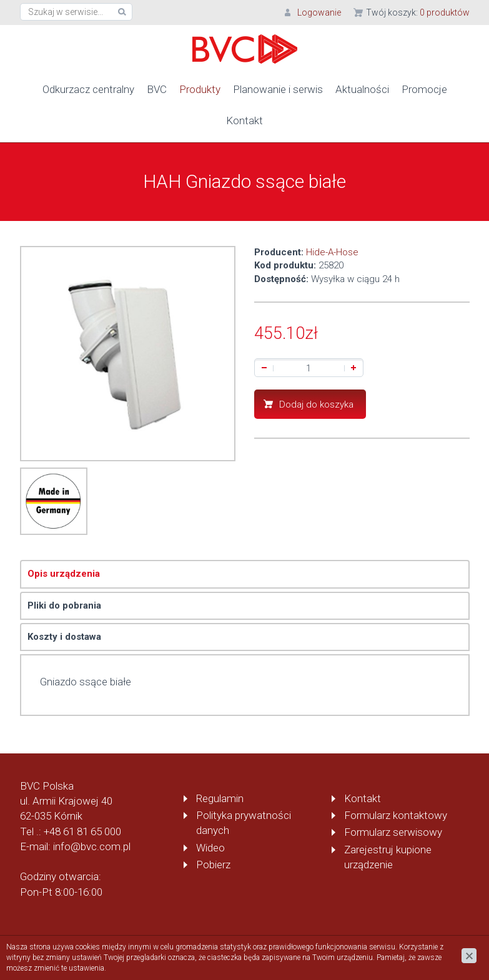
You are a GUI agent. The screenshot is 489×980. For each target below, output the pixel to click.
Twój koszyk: (418, 12)
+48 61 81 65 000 (82, 831)
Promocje (424, 89)
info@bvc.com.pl (92, 846)
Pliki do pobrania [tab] (64, 605)
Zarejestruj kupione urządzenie (388, 856)
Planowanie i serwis (278, 89)
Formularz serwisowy (393, 831)
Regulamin (220, 798)
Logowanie (319, 12)
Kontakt (245, 120)
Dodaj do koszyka (316, 404)
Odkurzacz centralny (88, 89)
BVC (157, 89)
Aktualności (362, 89)
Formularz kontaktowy (396, 815)
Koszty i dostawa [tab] (64, 636)
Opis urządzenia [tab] (64, 573)
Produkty (200, 89)
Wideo (210, 847)
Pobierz (213, 864)
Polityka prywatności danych (244, 822)
